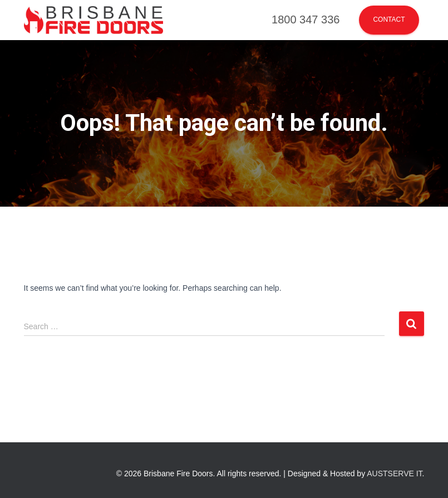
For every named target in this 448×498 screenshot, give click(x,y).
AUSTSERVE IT (394, 473)
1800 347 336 (306, 19)
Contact (389, 19)
